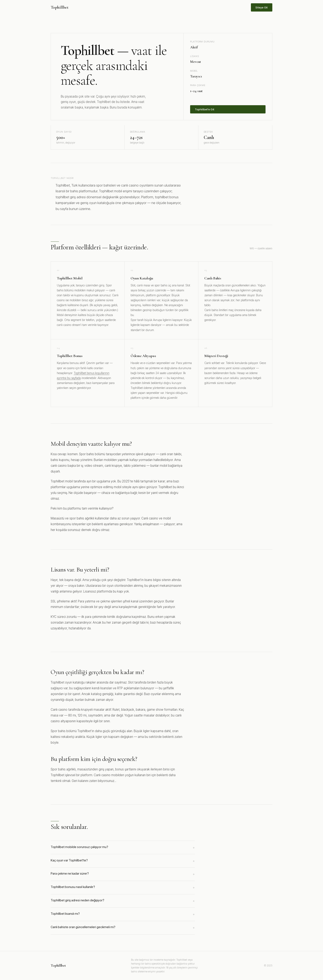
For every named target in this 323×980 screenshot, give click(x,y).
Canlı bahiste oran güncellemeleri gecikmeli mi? (123, 928)
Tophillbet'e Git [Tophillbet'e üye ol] (205, 109)
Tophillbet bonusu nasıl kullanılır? (123, 888)
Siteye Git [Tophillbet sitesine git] (262, 7)
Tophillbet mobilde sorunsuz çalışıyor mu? (123, 848)
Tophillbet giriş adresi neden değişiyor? (123, 901)
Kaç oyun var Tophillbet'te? (123, 861)
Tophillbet (60, 7)
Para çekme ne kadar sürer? (123, 874)
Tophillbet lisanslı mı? (123, 914)
